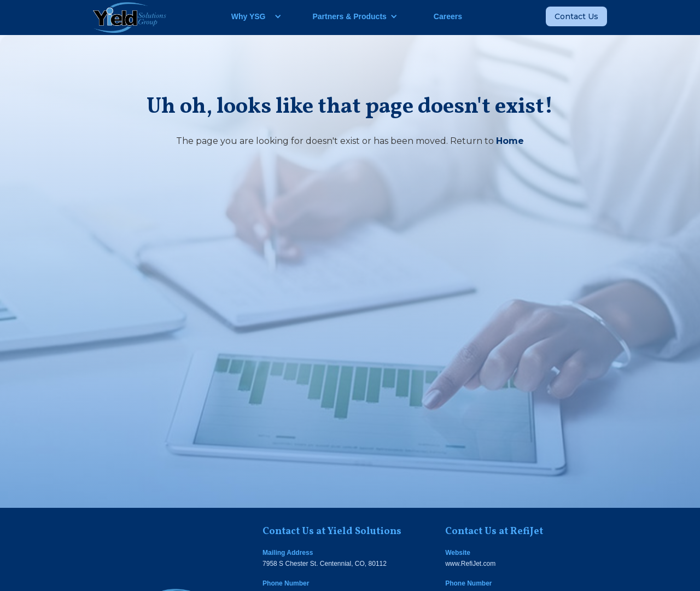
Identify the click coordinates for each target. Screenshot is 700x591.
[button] (252, 16)
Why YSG (249, 16)
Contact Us (576, 16)
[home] (130, 18)
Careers (448, 16)
